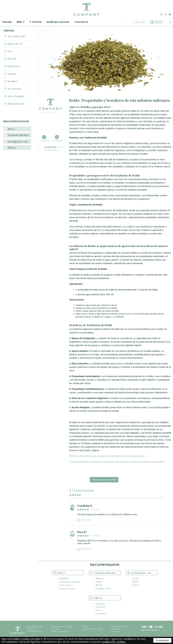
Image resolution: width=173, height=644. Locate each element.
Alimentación (16, 104)
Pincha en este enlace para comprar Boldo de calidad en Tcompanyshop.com (107, 456)
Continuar (162, 640)
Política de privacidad (61, 632)
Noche (99, 585)
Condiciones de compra (62, 627)
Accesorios (14, 89)
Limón (136, 585)
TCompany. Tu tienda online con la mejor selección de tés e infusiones (86, 10)
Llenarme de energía (69, 582)
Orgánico (101, 604)
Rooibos (13, 81)
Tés (10, 51)
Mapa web (116, 629)
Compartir (57, 141)
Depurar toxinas (67, 588)
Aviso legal (56, 629)
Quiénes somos (58, 22)
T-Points (85, 627)
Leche (136, 578)
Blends (12, 59)
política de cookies (114, 642)
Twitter (170, 14)
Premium (100, 607)
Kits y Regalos (16, 96)
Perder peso (65, 585)
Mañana (100, 578)
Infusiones (14, 66)
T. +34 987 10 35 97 (35, 632)
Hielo (135, 582)
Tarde (99, 582)
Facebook (166, 14)
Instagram (162, 14)
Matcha (12, 74)
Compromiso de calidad (92, 629)
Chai (98, 610)
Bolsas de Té (15, 44)
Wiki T (21, 22)
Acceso (158, 22)
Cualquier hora (103, 588)
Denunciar (86, 520)
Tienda (7, 22)
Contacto (81, 22)
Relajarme (64, 578)
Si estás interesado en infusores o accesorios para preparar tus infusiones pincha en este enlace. (117, 462)
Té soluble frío (17, 36)
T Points (35, 22)
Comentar (44, 141)
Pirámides (101, 614)
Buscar (142, 22)
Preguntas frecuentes (121, 627)
